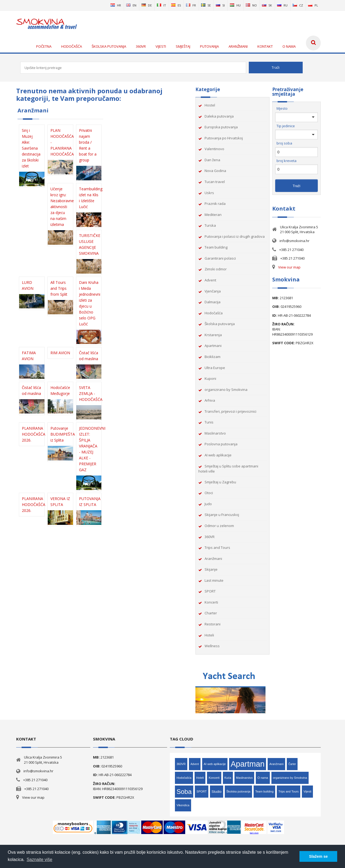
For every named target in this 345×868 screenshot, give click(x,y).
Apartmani (213, 346)
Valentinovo (214, 149)
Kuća (228, 778)
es (176, 5)
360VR (210, 537)
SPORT (210, 591)
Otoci (209, 493)
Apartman (248, 764)
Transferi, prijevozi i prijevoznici (230, 411)
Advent (210, 280)
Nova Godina (215, 171)
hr (116, 5)
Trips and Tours (217, 547)
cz (298, 5)
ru (282, 5)
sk (267, 5)
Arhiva (210, 400)
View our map (289, 267)
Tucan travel (215, 182)
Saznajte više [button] (39, 860)
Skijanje (211, 569)
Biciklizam (213, 357)
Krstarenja (213, 335)
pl (313, 5)
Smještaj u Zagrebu (220, 482)
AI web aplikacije (218, 455)
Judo (208, 504)
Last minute (214, 580)
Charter (211, 613)
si (220, 5)
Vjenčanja (213, 291)
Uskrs (209, 193)
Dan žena (212, 160)
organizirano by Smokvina (226, 390)
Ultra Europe (215, 368)
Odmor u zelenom (219, 526)
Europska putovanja (221, 127)
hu (235, 5)
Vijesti (307, 791)
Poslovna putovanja (221, 444)
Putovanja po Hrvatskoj (224, 138)
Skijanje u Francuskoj (222, 515)
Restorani (213, 624)
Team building (216, 247)
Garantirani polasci (220, 258)
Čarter (292, 764)
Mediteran (213, 215)
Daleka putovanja (219, 116)
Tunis (209, 422)
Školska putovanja (220, 324)
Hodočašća (214, 313)
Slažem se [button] (318, 856)
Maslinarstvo (215, 433)
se (206, 5)
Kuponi (210, 378)
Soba (184, 792)
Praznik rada (215, 204)
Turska (210, 225)
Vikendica (183, 805)
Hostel (210, 105)
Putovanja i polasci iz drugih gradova (235, 236)
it (161, 5)
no (251, 5)
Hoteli (209, 635)
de (147, 5)
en (131, 5)
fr (191, 5)
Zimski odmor (216, 269)
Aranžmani (213, 559)
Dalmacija (213, 302)
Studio (217, 792)
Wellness (212, 646)
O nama (263, 778)
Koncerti (211, 602)
